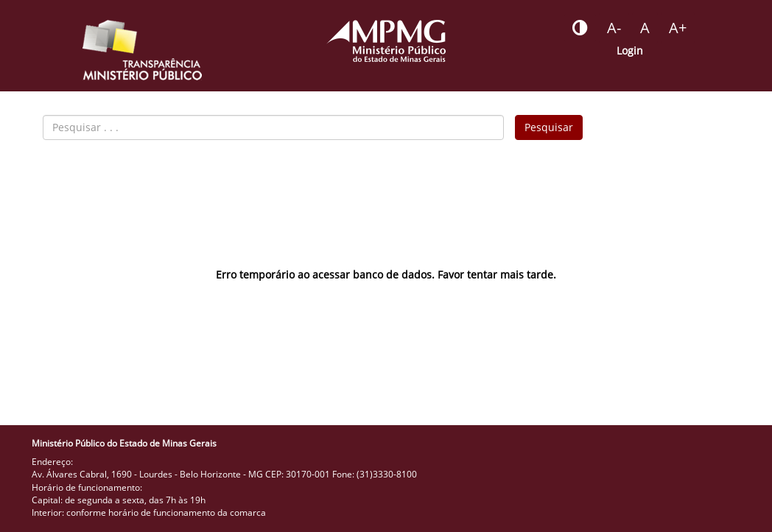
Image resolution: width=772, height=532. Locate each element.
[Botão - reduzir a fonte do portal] (614, 28)
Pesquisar (549, 127)
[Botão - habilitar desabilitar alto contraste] (580, 28)
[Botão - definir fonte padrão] (645, 28)
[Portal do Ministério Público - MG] (386, 41)
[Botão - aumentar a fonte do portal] (678, 28)
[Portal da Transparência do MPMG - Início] (142, 50)
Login (630, 50)
